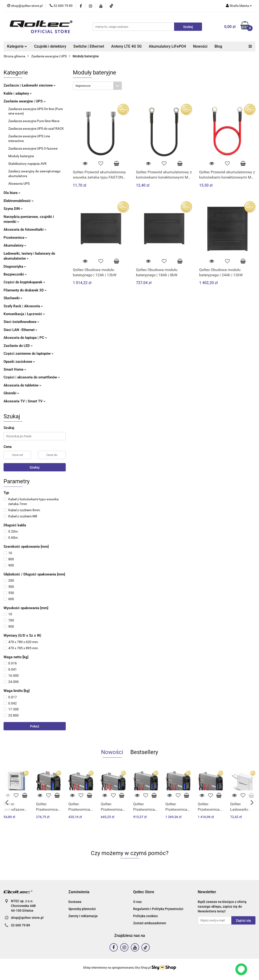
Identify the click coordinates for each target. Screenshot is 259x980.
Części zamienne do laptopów (29, 354)
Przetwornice (15, 238)
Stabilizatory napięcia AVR (27, 164)
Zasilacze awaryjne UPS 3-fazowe (33, 148)
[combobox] (97, 86)
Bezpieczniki (15, 274)
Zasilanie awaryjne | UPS (24, 101)
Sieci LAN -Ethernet (20, 330)
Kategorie (17, 46)
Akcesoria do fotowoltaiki (25, 230)
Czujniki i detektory (50, 46)
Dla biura (12, 193)
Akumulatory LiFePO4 (167, 46)
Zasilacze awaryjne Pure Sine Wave (34, 121)
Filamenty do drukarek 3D (25, 290)
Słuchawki (13, 298)
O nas (137, 902)
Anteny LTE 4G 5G (126, 46)
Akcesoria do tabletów (22, 385)
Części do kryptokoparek (24, 282)
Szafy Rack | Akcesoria (23, 306)
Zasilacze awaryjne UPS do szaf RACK (36, 129)
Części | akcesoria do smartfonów (32, 377)
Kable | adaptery (18, 93)
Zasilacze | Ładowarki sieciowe (30, 85)
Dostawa (75, 902)
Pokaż (35, 726)
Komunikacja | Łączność (24, 314)
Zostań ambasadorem (150, 923)
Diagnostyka (15, 267)
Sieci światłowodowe (21, 322)
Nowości (200, 46)
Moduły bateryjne (21, 156)
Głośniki (11, 393)
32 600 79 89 (20, 925)
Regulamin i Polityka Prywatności (158, 909)
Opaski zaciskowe (19, 362)
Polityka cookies (145, 916)
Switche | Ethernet (89, 46)
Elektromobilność (19, 201)
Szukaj (35, 467)
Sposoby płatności (82, 909)
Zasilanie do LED (18, 346)
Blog (218, 46)
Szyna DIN (13, 209)
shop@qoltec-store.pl (27, 918)
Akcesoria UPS (19, 184)
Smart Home (15, 369)
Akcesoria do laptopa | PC (25, 338)
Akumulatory (15, 245)
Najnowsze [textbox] (83, 86)
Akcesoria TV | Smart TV (24, 401)
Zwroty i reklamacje (83, 916)
